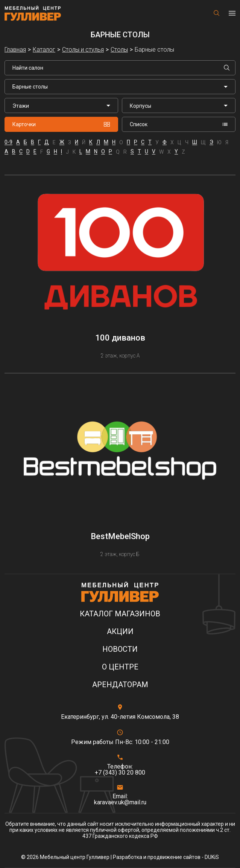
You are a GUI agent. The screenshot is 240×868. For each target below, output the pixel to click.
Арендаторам (120, 685)
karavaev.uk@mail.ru (120, 802)
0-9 (8, 142)
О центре (120, 667)
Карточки (61, 124)
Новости (120, 649)
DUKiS (212, 857)
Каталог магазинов (120, 614)
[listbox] (61, 105)
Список (179, 124)
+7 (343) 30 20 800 (120, 773)
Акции (120, 632)
